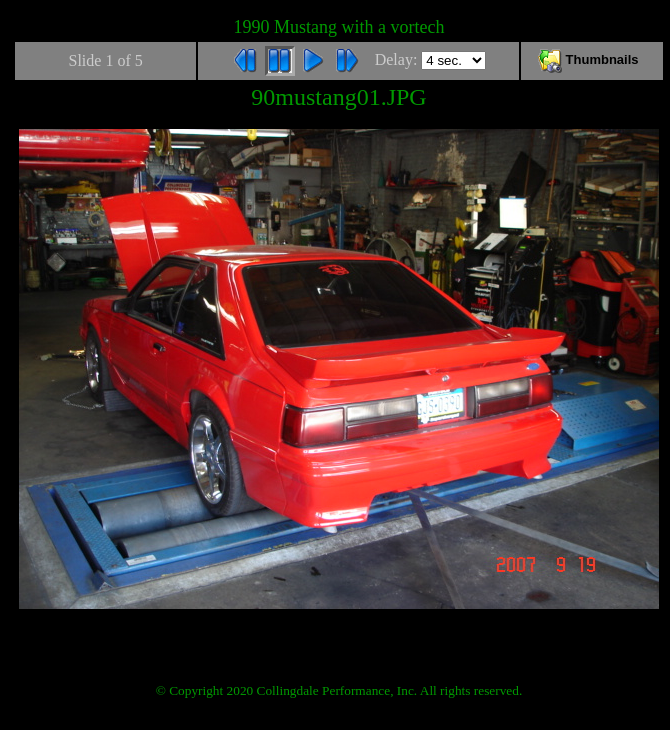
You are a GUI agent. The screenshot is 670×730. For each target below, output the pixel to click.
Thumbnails (592, 59)
